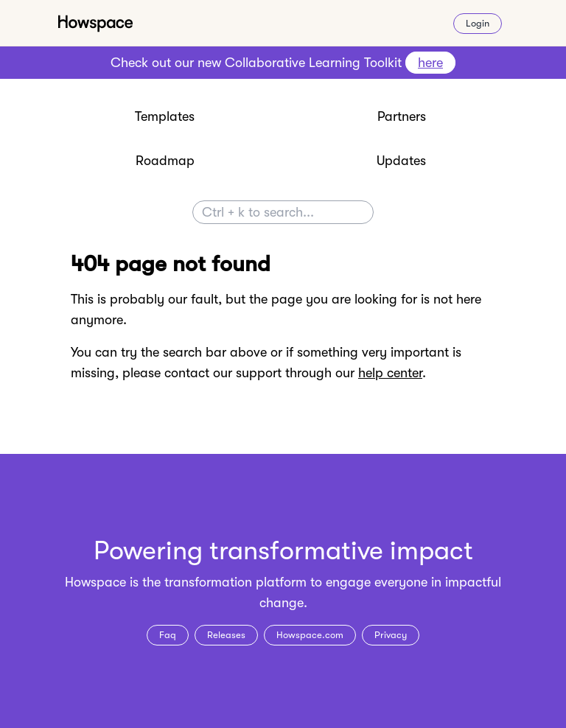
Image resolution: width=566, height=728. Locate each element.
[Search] (283, 212)
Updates (401, 161)
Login (478, 23)
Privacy (391, 635)
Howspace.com (310, 635)
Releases (226, 635)
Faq (168, 635)
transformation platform (235, 582)
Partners (402, 116)
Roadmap (165, 161)
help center (390, 373)
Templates (165, 116)
